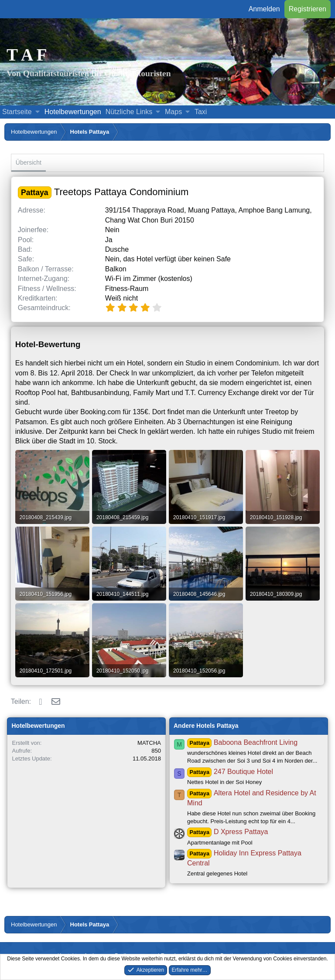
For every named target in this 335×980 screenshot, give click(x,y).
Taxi (201, 112)
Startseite (17, 112)
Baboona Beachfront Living (242, 742)
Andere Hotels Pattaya (206, 726)
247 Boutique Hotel (230, 772)
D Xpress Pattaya (227, 832)
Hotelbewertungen (73, 112)
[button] (37, 112)
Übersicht (29, 162)
